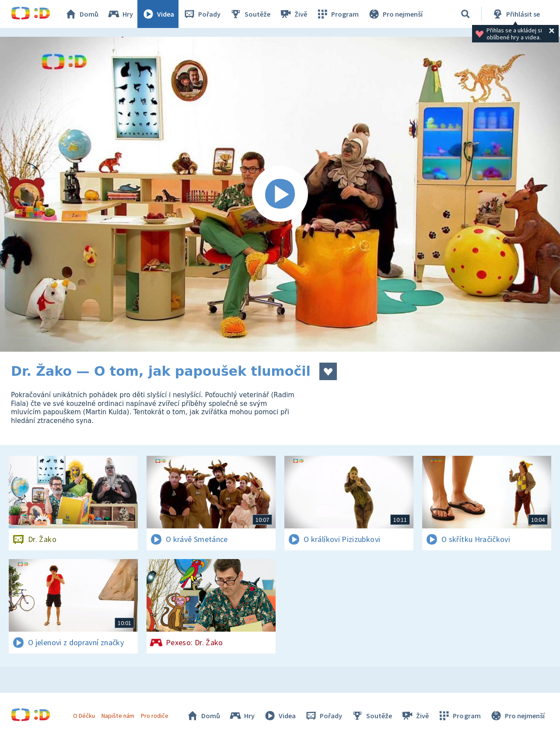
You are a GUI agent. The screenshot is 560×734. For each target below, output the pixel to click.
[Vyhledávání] (465, 14)
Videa (158, 14)
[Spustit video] (280, 194)
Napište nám (118, 716)
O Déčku (84, 716)
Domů (81, 14)
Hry (120, 14)
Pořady (202, 14)
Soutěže (250, 14)
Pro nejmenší (395, 14)
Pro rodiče (155, 716)
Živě (293, 14)
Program (337, 14)
